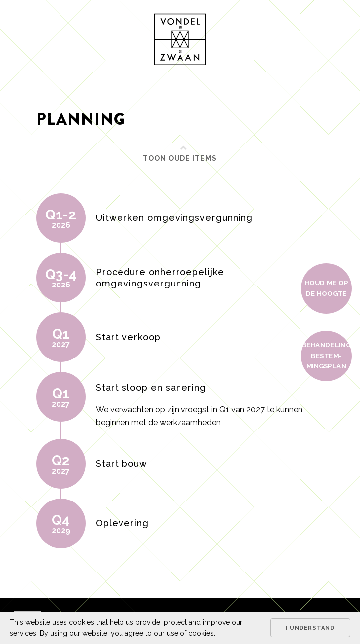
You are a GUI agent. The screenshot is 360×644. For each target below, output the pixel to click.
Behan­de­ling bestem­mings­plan (326, 356)
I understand (310, 628)
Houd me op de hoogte (327, 288)
